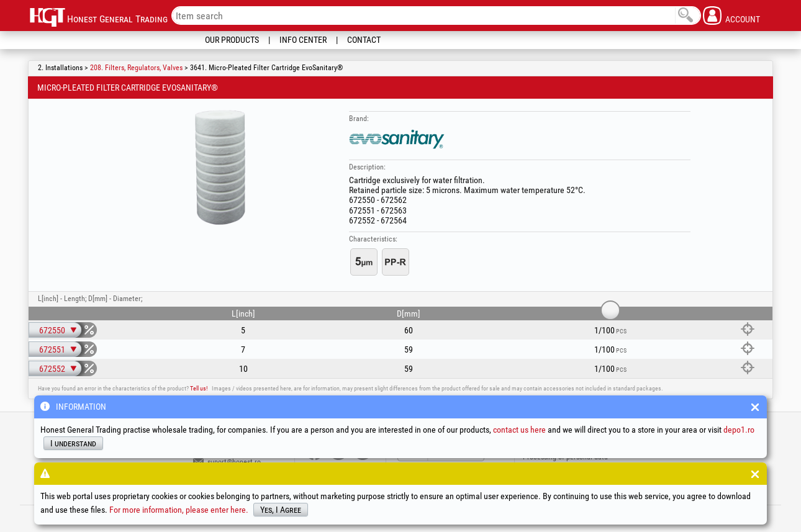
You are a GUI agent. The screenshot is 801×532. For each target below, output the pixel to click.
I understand (73, 443)
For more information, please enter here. (179, 510)
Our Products (232, 40)
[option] (220, 167)
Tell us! (199, 388)
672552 (52, 369)
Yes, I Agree (281, 510)
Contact (364, 40)
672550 (52, 330)
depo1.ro (739, 430)
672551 (52, 349)
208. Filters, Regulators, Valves (136, 68)
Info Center (303, 40)
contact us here (519, 430)
